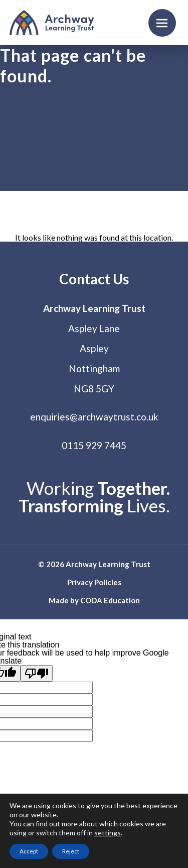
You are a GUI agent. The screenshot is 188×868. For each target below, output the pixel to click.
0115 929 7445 (94, 445)
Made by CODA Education (94, 600)
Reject (71, 851)
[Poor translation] (37, 673)
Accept (29, 851)
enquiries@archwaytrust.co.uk (94, 417)
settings (108, 833)
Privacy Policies (94, 582)
